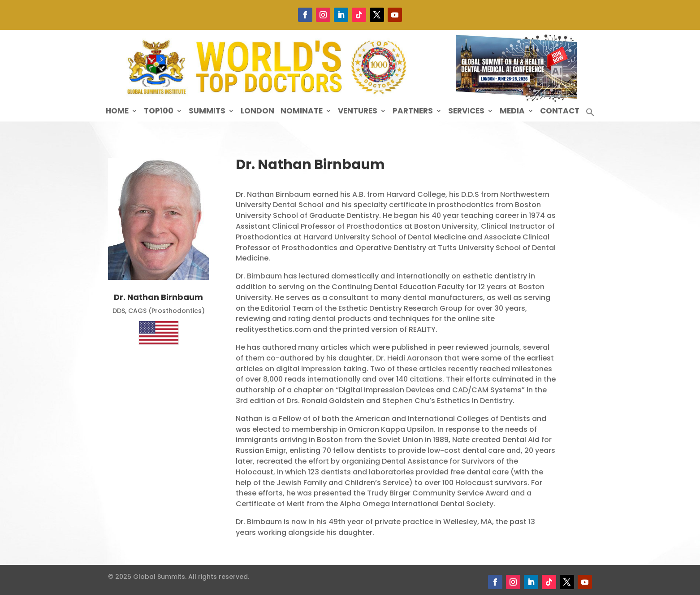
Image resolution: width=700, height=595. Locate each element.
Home (117, 112)
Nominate (302, 112)
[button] (590, 115)
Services (466, 112)
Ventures (358, 112)
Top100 (159, 112)
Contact (560, 112)
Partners (413, 112)
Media (512, 112)
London (257, 112)
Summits (207, 112)
